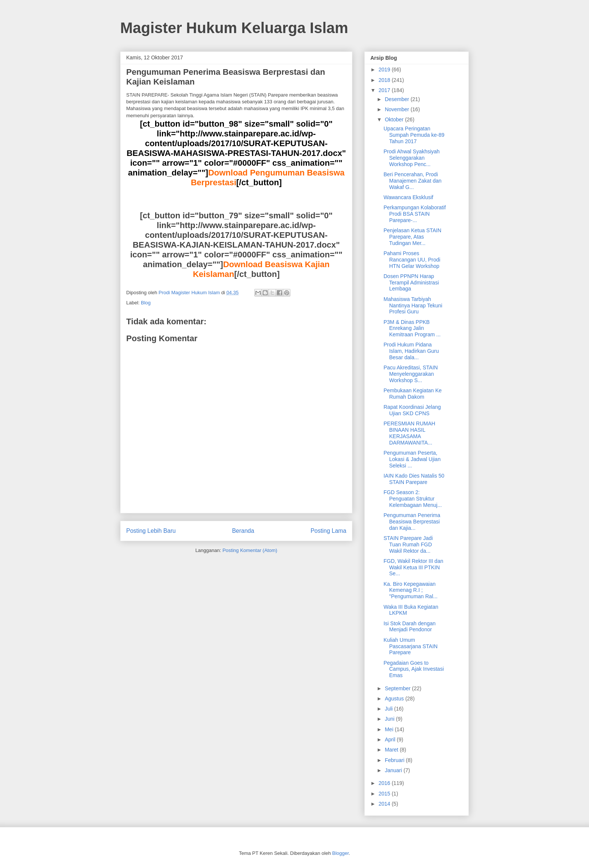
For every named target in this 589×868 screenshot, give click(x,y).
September (398, 688)
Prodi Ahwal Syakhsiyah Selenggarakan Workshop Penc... (412, 158)
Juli (389, 709)
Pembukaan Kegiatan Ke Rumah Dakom (413, 394)
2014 (385, 804)
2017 (385, 90)
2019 (385, 70)
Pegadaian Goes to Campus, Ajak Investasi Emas (414, 669)
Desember (397, 99)
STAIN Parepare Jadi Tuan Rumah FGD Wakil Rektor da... (408, 544)
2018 (385, 80)
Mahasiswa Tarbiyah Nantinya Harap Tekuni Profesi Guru (413, 305)
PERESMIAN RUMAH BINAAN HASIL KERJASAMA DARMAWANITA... (409, 433)
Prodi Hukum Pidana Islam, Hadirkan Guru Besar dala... (411, 351)
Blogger (340, 853)
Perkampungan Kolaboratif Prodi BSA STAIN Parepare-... (415, 214)
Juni (390, 719)
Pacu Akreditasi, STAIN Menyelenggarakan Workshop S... (411, 374)
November (397, 109)
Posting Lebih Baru (151, 531)
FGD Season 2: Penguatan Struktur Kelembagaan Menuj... (413, 499)
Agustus (395, 699)
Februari (395, 760)
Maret (392, 750)
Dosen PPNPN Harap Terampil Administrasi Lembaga (411, 283)
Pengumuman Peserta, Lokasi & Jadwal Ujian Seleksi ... (412, 459)
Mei (390, 729)
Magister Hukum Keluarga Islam (234, 28)
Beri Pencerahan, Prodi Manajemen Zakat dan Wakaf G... (412, 181)
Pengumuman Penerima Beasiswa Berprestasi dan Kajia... (412, 522)
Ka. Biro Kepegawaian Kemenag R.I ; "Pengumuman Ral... (411, 590)
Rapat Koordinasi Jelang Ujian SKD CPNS (412, 410)
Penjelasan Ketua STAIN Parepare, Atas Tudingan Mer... (412, 237)
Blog (146, 303)
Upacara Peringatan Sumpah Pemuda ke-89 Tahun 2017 (414, 135)
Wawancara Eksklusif (409, 197)
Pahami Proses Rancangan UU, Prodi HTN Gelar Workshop (412, 260)
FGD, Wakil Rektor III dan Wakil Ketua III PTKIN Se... (413, 567)
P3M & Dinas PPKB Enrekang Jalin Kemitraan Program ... (412, 328)
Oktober (395, 119)
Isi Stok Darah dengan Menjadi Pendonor (410, 627)
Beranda (243, 531)
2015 (385, 794)
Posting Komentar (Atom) (250, 550)
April (391, 739)
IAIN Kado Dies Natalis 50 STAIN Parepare (414, 479)
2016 (385, 783)
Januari (394, 770)
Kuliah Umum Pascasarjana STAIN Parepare (411, 646)
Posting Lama (328, 531)
